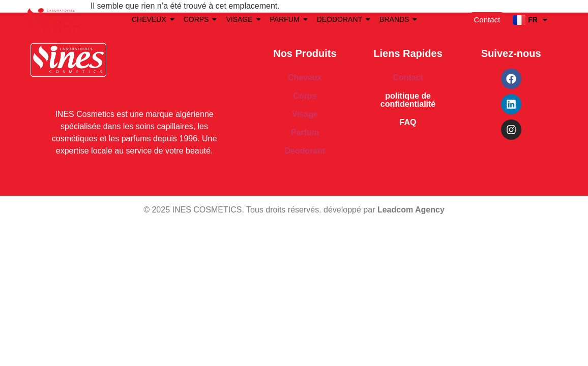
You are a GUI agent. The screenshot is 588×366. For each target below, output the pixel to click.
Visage (305, 114)
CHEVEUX (151, 19)
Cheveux (305, 78)
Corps (305, 96)
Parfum (305, 132)
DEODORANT (341, 19)
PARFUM (287, 19)
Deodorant (305, 151)
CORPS (198, 19)
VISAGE (241, 19)
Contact (408, 78)
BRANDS (396, 19)
